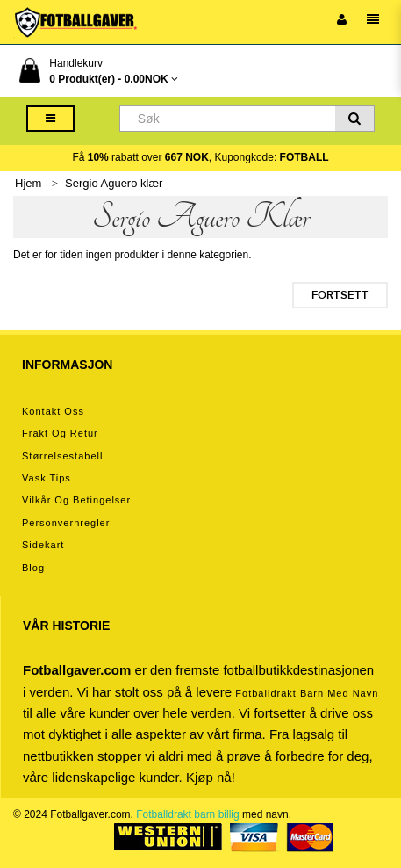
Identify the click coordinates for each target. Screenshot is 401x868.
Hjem (28, 183)
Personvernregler (66, 523)
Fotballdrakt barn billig (187, 814)
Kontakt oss (53, 411)
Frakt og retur (60, 433)
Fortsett (340, 295)
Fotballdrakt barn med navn (307, 693)
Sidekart (43, 545)
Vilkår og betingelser (76, 500)
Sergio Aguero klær (114, 183)
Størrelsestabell (62, 456)
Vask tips (47, 478)
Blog (33, 568)
